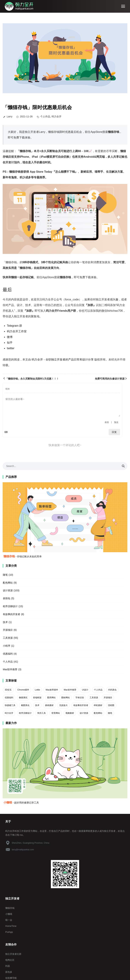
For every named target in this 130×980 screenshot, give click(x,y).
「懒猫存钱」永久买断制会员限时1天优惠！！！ (31, 379)
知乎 (10, 343)
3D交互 (8, 690)
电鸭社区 (10, 960)
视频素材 (70, 713)
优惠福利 (8, 654)
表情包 (7, 598)
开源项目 (8, 630)
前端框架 (37, 698)
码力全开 (57, 116)
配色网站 (8, 583)
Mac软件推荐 (10, 669)
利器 (8, 966)
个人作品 (45, 116)
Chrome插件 (23, 690)
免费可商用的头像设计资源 (111, 379)
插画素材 (49, 705)
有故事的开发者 (11, 614)
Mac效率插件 (52, 690)
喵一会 (9, 920)
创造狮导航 (11, 978)
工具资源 (8, 638)
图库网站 (51, 698)
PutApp (9, 932)
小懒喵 (9, 914)
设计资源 (8, 590)
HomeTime (11, 926)
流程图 (111, 705)
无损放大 (63, 705)
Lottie (37, 690)
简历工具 (42, 713)
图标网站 (66, 698)
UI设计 (85, 690)
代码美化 (112, 690)
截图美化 (25, 705)
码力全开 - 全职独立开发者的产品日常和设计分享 (63, 360)
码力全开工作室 (17, 331)
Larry (10, 116)
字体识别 (80, 698)
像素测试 (23, 698)
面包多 (9, 972)
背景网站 (56, 713)
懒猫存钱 (10, 908)
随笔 (5, 575)
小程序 (7, 646)
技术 (5, 622)
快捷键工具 (10, 705)
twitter (11, 348)
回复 (114, 432)
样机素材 (98, 705)
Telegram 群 (14, 326)
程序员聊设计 (10, 606)
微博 (10, 337)
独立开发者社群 (13, 954)
